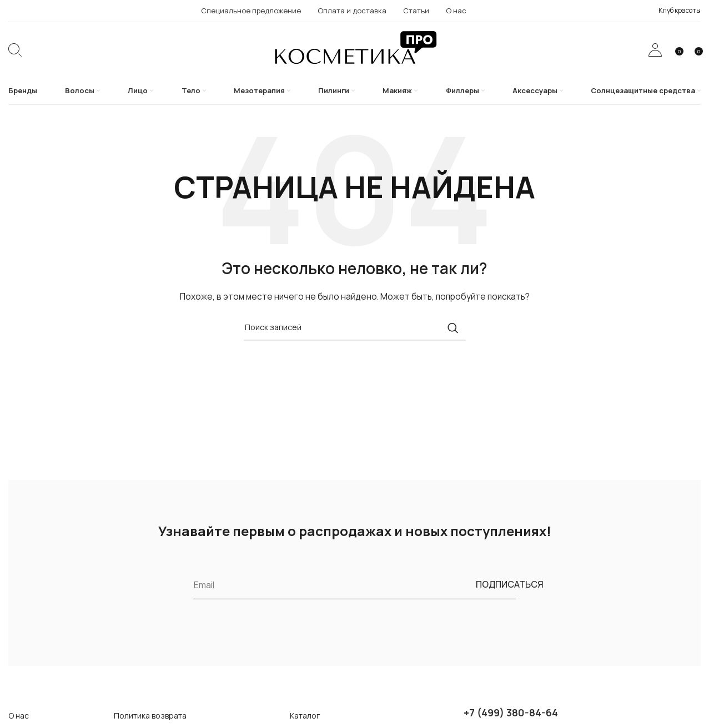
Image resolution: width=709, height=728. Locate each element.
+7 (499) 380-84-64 (511, 712)
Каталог (305, 716)
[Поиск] (15, 50)
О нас (19, 716)
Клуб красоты (680, 10)
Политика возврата (150, 716)
